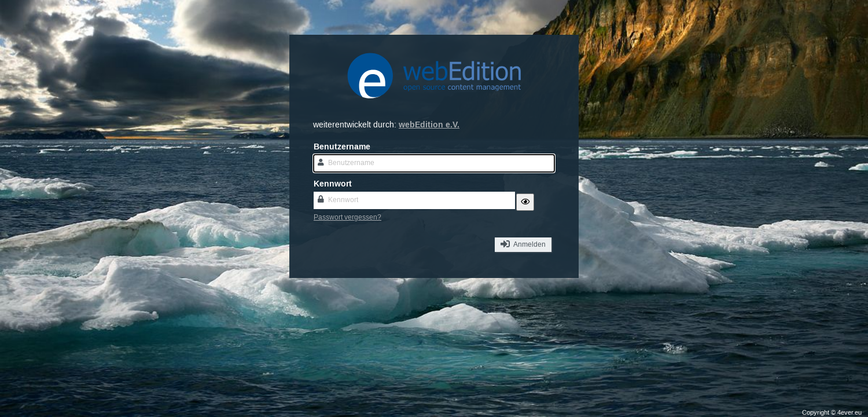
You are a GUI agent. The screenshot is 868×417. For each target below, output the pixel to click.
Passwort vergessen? (347, 217)
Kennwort (333, 184)
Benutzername (342, 147)
